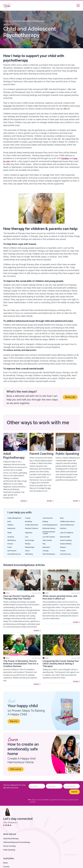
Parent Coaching (66, 540)
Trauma (63, 551)
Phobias (28, 544)
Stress (27, 551)
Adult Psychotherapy (11, 839)
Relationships (30, 547)
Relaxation (46, 547)
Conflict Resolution (32, 525)
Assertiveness (48, 518)
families (65, 158)
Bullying (45, 521)
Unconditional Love (14, 554)
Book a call (70, 397)
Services (7, 21)
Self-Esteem (12, 551)
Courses (6, 867)
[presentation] (45, 794)
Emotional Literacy (49, 528)
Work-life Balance (49, 554)
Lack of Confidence (67, 533)
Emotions (63, 528)
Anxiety (28, 518)
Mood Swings (30, 540)
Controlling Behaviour (50, 525)
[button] (78, 6)
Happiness (29, 533)
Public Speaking (9, 850)
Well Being (29, 554)
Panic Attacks (47, 540)
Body (62, 518)
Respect (63, 547)
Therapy (46, 551)
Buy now (14, 721)
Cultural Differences (67, 525)
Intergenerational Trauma (49, 533)
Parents (10, 544)
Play (44, 544)
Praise (10, 547)
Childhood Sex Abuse (67, 521)
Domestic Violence (32, 528)
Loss (27, 537)
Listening (11, 537)
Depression (11, 528)
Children (10, 525)
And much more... (66, 554)
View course (16, 769)
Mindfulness (12, 540)
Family (10, 533)
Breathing (29, 521)
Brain (9, 521)
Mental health (65, 537)
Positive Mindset (66, 544)
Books (6, 863)
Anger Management (14, 518)
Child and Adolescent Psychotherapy (28, 21)
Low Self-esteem (49, 537)
